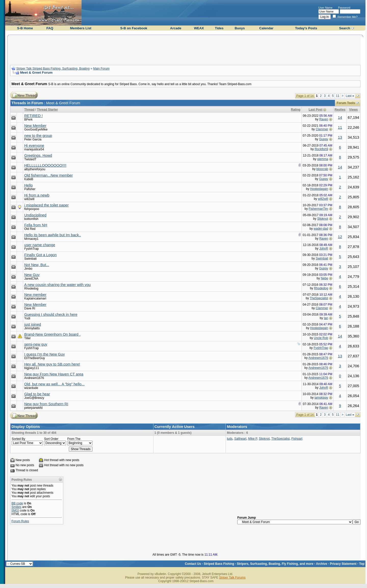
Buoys (240, 28)
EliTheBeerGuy (35, 358)
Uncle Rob (321, 338)
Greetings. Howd (38, 155)
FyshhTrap (31, 249)
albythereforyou (35, 169)
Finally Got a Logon (40, 255)
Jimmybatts (32, 328)
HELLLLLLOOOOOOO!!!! (45, 165)
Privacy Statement (343, 564)
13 (340, 137)
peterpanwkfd (33, 408)
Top (362, 564)
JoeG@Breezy (34, 398)
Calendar (266, 28)
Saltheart (240, 439)
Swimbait (30, 259)
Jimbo (28, 269)
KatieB (29, 179)
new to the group (38, 136)
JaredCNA (31, 279)
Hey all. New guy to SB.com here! (52, 364)
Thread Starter (47, 110)
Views (353, 110)
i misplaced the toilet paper (46, 205)
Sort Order (51, 439)
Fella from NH (36, 225)
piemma (323, 159)
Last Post (316, 110)
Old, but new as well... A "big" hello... (54, 384)
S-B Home (25, 28)
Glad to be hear (37, 394)
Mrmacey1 (31, 239)
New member (35, 295)
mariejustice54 (34, 149)
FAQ (50, 28)
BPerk (28, 120)
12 (340, 237)
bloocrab (322, 169)
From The (74, 439)
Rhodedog (31, 289)
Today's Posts (306, 28)
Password (344, 8)
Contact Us (193, 564)
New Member (35, 126)
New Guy (32, 275)
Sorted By (18, 439)
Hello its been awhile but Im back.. (53, 235)
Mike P (253, 439)
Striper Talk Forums (232, 578)
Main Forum (101, 69)
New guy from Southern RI (46, 404)
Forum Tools (346, 103)
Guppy (324, 139)
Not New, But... (37, 265)
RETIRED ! (33, 116)
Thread (29, 110)
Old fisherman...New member (49, 175)
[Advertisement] (185, 49)
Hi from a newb (37, 195)
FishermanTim (318, 209)
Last (350, 96)
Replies (340, 110)
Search (345, 28)
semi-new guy (36, 344)
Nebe (325, 278)
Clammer (322, 129)
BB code (17, 503)
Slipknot (323, 219)
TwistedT (30, 159)
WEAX (199, 28)
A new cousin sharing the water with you (57, 285)
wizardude (31, 388)
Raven (324, 119)
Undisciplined (35, 215)
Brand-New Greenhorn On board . (52, 334)
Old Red (30, 229)
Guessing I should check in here (51, 315)
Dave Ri (30, 308)
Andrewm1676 (318, 358)
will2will (29, 199)
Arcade (176, 28)
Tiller (28, 338)
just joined (33, 324)
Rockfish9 (322, 149)
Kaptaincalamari (35, 298)
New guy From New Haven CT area (54, 374)
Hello (28, 185)
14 (340, 117)
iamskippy (321, 398)
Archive (322, 564)
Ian (326, 318)
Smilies (16, 507)
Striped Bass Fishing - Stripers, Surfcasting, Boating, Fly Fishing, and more (258, 564)
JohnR (324, 249)
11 (338, 96)
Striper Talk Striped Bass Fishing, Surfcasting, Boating (53, 69)
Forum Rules (20, 521)
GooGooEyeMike (36, 129)
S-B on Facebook (134, 28)
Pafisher (30, 189)
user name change (40, 245)
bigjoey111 (32, 368)
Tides (219, 28)
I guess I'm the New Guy (44, 354)
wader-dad (321, 229)
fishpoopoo (32, 209)
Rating (296, 110)
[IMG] (15, 511)
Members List (81, 28)
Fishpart (297, 439)
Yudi (27, 318)
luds (230, 439)
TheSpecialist (319, 298)
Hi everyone (34, 146)
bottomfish (31, 219)
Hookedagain (319, 189)
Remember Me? (345, 17)
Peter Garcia (33, 139)
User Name (325, 8)
